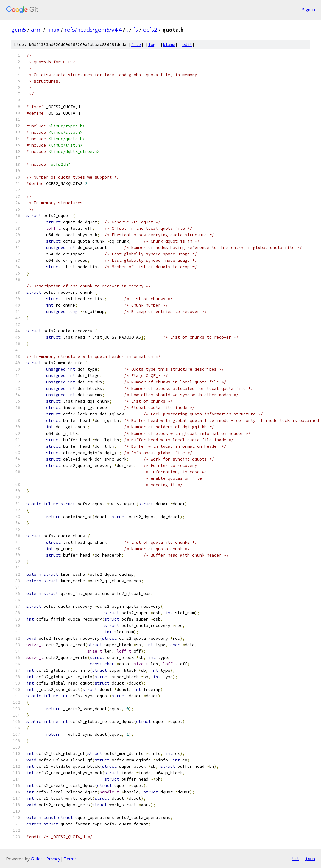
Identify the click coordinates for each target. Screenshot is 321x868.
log (152, 45)
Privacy (53, 859)
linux (53, 30)
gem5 (19, 30)
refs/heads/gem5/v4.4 (93, 30)
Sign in (309, 10)
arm (36, 30)
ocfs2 (150, 30)
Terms (70, 859)
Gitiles (37, 859)
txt (295, 859)
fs (136, 30)
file (136, 45)
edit (187, 45)
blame (169, 45)
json (310, 859)
